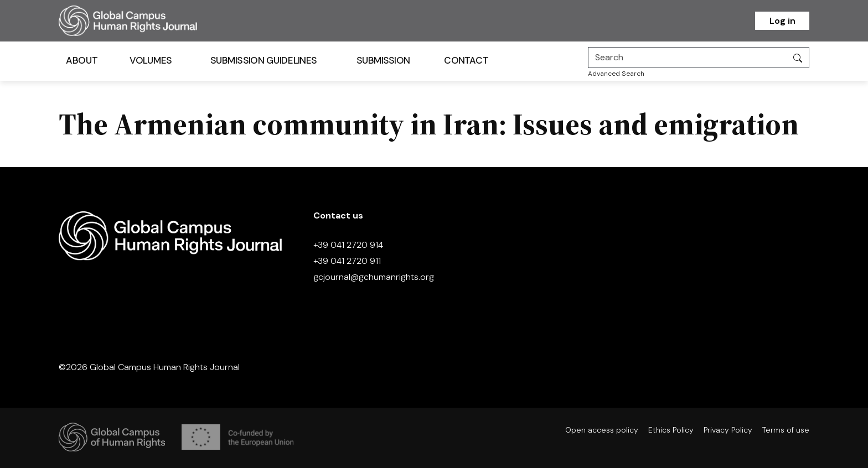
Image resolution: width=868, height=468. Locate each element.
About (82, 60)
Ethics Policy (671, 430)
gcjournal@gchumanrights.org (374, 277)
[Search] (688, 58)
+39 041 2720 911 (347, 261)
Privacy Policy (728, 430)
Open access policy (602, 430)
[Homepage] (142, 21)
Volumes (151, 60)
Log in (782, 21)
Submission (383, 60)
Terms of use (786, 430)
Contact (466, 60)
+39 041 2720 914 (348, 245)
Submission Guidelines (263, 60)
